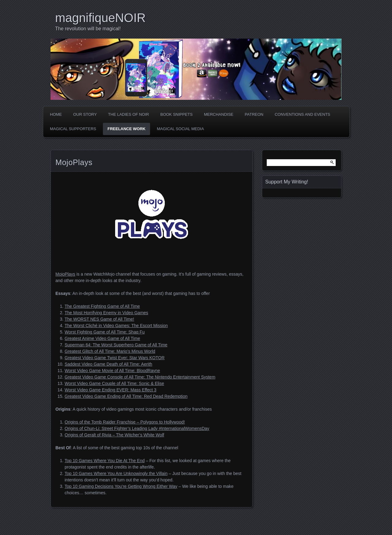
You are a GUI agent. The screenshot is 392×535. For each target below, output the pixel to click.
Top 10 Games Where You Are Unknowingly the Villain (116, 473)
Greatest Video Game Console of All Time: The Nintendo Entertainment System (140, 377)
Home (56, 114)
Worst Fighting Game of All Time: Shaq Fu (105, 332)
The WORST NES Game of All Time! (99, 319)
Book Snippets (176, 114)
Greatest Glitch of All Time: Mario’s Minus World (110, 351)
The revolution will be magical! (88, 29)
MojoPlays (65, 274)
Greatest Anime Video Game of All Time (102, 338)
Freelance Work (126, 129)
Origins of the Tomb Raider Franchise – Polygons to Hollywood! (125, 422)
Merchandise (219, 114)
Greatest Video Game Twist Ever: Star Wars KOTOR (115, 358)
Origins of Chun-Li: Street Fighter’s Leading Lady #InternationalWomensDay (137, 428)
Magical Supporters (73, 129)
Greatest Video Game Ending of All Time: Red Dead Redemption (126, 396)
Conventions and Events (302, 114)
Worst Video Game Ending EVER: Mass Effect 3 (111, 390)
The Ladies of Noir (129, 114)
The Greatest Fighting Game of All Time (102, 306)
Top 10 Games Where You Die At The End (105, 461)
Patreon (254, 114)
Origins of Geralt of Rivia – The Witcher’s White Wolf (114, 435)
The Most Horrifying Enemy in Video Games (106, 313)
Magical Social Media (180, 129)
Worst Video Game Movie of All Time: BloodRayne (112, 371)
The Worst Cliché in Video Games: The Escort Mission (116, 326)
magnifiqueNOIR (100, 18)
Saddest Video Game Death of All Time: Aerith (108, 364)
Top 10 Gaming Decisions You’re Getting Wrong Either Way (121, 486)
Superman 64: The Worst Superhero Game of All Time (116, 345)
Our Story (85, 114)
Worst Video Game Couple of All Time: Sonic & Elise (114, 383)
